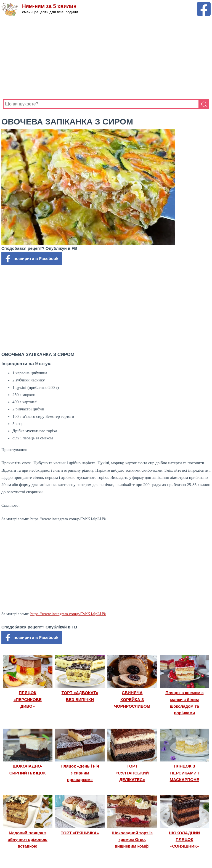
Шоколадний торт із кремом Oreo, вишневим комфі (132, 840)
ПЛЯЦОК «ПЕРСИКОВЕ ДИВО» (28, 699)
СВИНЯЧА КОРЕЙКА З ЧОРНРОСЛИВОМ (132, 699)
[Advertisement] (106, 58)
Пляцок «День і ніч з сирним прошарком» (80, 773)
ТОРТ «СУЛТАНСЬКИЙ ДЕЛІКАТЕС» (132, 773)
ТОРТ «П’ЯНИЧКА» (80, 833)
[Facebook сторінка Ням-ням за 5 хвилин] (204, 5)
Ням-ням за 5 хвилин (49, 6)
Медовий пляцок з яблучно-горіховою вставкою (28, 840)
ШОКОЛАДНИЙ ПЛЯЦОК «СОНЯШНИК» (184, 840)
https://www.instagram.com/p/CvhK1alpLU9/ (68, 614)
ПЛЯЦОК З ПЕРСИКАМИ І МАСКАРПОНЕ (185, 773)
